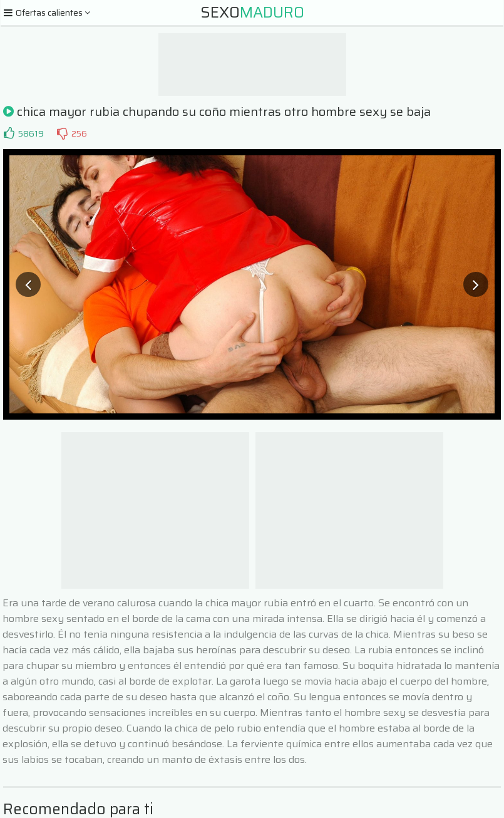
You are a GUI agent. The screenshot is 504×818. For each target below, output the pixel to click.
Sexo (252, 13)
